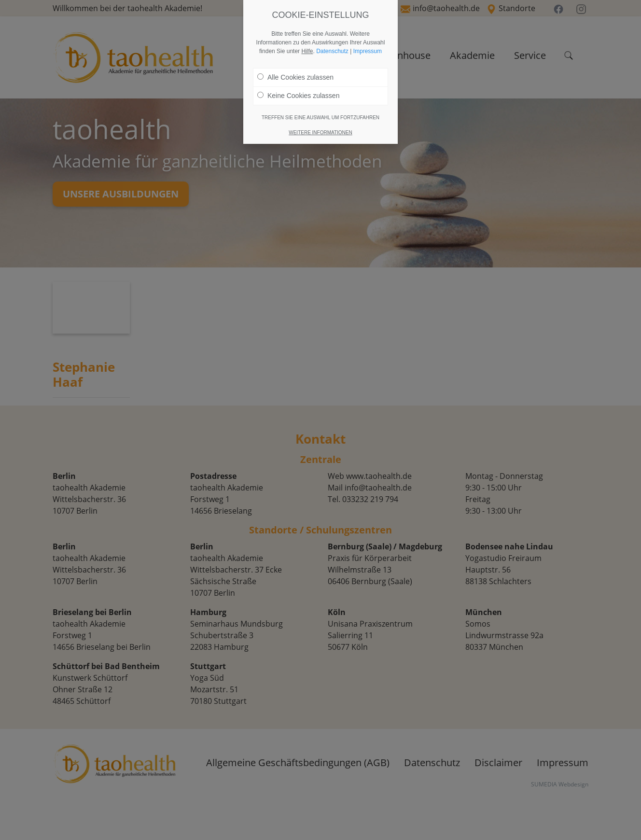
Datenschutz (332, 51)
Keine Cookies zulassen (298, 96)
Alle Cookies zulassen (295, 77)
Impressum (368, 51)
